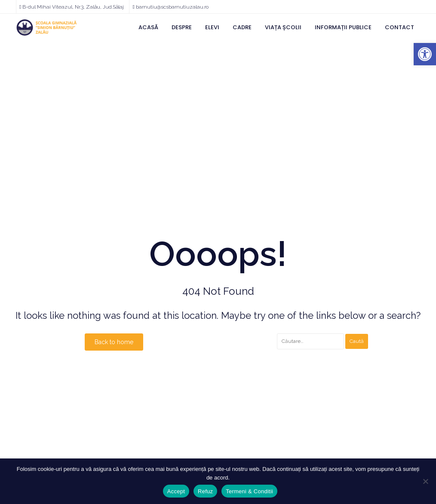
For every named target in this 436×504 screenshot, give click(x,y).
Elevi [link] (212, 27)
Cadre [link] (242, 27)
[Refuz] (425, 481)
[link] (425, 54)
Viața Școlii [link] (283, 27)
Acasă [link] (148, 27)
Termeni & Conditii (249, 491)
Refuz (205, 491)
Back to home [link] (114, 342)
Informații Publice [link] (343, 27)
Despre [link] (182, 27)
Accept (176, 491)
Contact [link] (399, 27)
